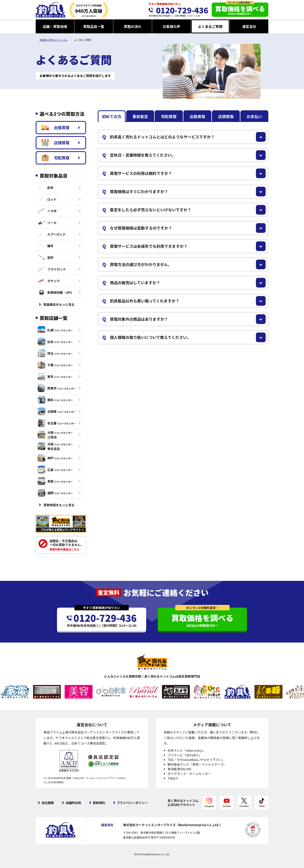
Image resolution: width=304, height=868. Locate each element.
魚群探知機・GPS (55, 292)
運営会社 (249, 26)
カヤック (49, 281)
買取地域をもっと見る (59, 505)
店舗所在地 (73, 803)
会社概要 (48, 803)
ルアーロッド (52, 234)
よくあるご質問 (210, 26)
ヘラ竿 (47, 211)
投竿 (46, 257)
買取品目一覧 (94, 26)
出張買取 (55, 128)
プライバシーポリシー (132, 803)
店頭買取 (55, 143)
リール (47, 223)
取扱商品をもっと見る (59, 304)
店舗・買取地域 (55, 26)
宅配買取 (55, 158)
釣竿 (46, 188)
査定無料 (109, 592)
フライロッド (52, 269)
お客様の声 (171, 26)
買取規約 (99, 803)
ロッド (47, 199)
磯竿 (46, 246)
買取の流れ (133, 26)
